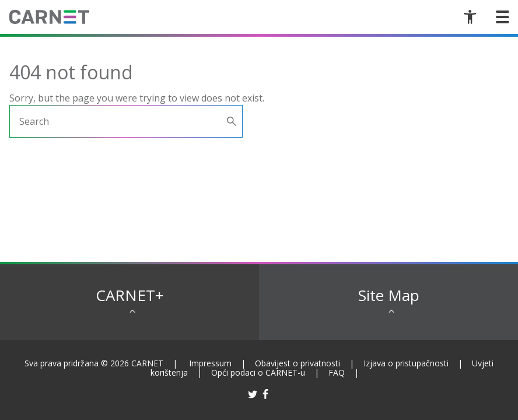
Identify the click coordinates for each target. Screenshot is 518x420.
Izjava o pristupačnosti (406, 363)
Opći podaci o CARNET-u (258, 372)
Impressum (210, 363)
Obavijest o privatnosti (297, 363)
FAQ (337, 372)
